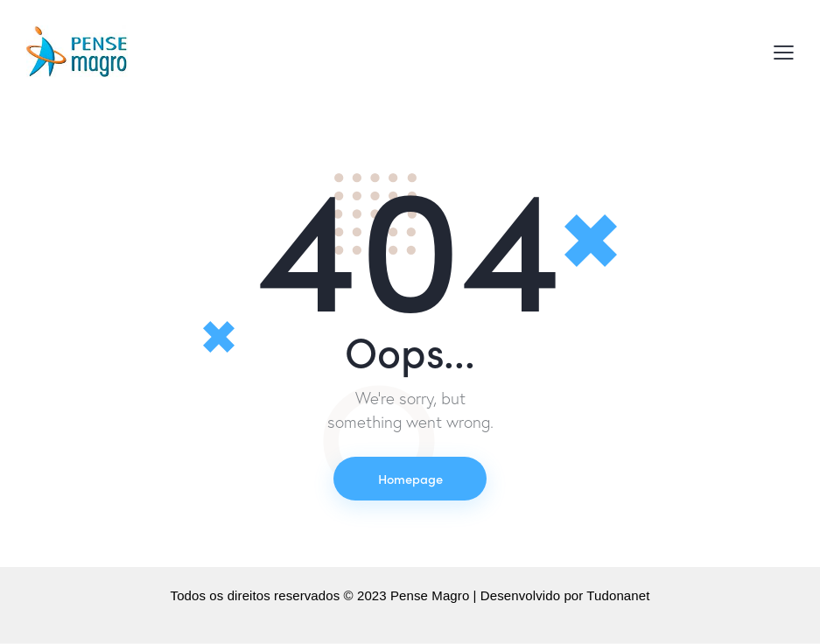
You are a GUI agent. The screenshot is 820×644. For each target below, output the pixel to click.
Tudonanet (618, 596)
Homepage (410, 478)
